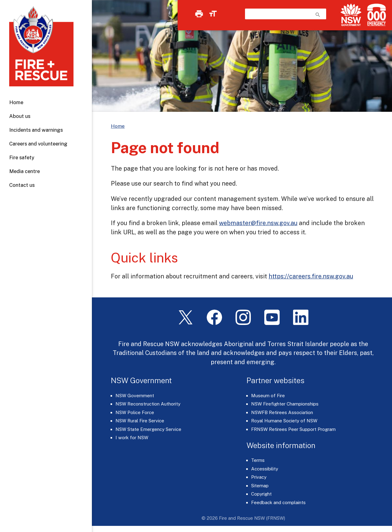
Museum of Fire (268, 396)
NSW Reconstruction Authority (148, 404)
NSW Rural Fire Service (140, 421)
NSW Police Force (135, 412)
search (318, 15)
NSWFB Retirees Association (282, 412)
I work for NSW (132, 438)
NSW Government (135, 396)
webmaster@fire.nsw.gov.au (258, 223)
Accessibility (265, 469)
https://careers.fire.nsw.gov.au (311, 276)
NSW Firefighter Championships (285, 404)
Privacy (259, 477)
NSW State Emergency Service (148, 429)
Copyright (261, 494)
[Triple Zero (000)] (375, 15)
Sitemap (260, 486)
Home (16, 102)
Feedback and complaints (278, 502)
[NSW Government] (351, 15)
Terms (258, 460)
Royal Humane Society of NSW (284, 421)
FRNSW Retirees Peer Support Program (293, 429)
